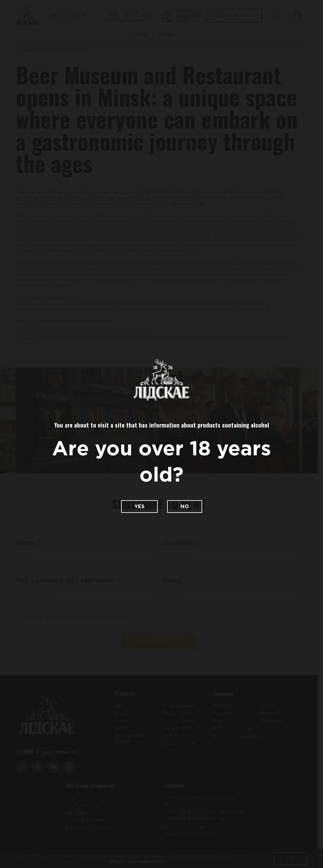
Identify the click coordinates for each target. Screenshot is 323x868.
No (185, 506)
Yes (139, 506)
